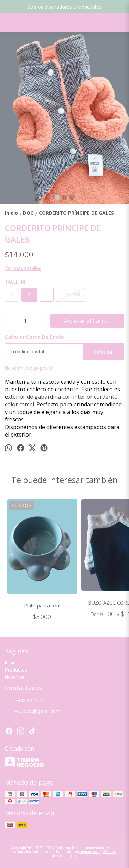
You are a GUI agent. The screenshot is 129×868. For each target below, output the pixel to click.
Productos (16, 670)
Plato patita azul (42, 605)
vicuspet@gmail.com (33, 711)
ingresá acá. (90, 852)
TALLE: (15, 282)
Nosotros (15, 677)
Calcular (103, 352)
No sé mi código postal (29, 368)
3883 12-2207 (25, 701)
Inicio (10, 663)
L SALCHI (71, 295)
